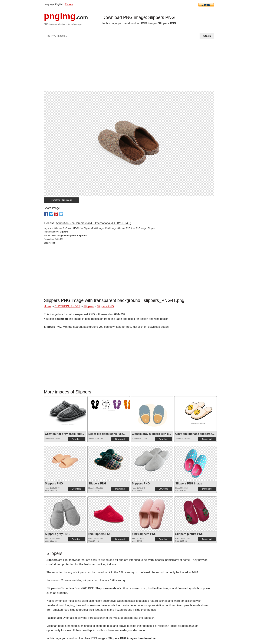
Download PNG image (62, 200)
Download (76, 439)
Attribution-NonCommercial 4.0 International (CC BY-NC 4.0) (93, 223)
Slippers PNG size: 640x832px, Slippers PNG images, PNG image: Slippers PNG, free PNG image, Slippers (105, 228)
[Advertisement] (129, 66)
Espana (69, 4)
